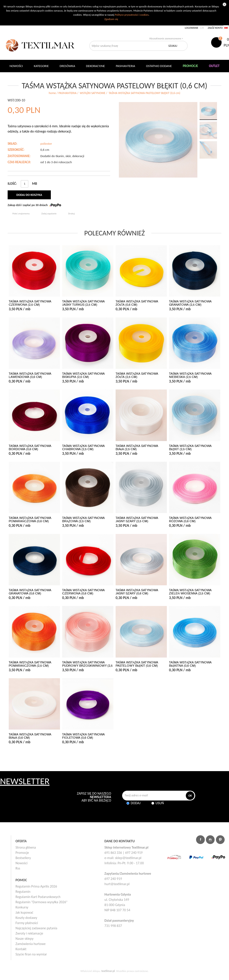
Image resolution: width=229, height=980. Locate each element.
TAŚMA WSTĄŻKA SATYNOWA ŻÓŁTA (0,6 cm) (137, 303)
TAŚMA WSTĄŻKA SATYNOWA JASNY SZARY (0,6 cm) (137, 592)
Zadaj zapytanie (49, 214)
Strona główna (26, 847)
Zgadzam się (111, 19)
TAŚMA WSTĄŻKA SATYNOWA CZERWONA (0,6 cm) (83, 592)
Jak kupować (24, 912)
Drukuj (72, 214)
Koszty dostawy (26, 918)
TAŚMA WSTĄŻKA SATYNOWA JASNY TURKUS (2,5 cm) (83, 303)
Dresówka (67, 66)
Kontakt (21, 949)
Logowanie (191, 28)
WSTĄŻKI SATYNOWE (93, 93)
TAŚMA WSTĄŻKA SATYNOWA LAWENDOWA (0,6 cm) (30, 375)
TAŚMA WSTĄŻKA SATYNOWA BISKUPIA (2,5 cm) (83, 375)
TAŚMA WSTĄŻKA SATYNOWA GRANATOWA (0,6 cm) (30, 592)
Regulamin (23, 892)
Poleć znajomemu (21, 214)
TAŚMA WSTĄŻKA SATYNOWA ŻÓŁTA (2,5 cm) (137, 375)
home (52, 93)
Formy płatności (27, 923)
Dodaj (136, 803)
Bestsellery (23, 858)
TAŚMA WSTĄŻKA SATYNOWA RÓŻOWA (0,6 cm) (190, 520)
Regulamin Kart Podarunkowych (38, 897)
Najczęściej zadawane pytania (36, 928)
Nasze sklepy (24, 939)
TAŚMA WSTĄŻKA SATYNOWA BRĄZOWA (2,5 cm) (83, 520)
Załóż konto (215, 28)
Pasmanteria (126, 66)
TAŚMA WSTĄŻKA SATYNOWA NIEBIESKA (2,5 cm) (190, 375)
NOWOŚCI (16, 66)
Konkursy (22, 907)
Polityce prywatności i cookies (132, 15)
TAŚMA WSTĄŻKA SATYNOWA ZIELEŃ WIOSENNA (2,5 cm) (190, 592)
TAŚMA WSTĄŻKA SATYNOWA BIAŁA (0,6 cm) (30, 736)
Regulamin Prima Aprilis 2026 (36, 886)
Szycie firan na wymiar (31, 954)
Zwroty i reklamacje (29, 933)
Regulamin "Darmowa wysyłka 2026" (41, 902)
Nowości (21, 863)
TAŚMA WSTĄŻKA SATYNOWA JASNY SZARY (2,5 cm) (137, 520)
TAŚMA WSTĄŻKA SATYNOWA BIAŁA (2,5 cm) (137, 448)
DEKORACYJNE (95, 66)
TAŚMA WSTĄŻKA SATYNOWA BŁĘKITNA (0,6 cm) (190, 664)
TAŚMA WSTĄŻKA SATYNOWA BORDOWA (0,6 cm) (30, 448)
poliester (46, 144)
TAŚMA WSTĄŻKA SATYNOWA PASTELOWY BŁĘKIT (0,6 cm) (137, 664)
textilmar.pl (108, 971)
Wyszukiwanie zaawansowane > (166, 39)
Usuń (160, 803)
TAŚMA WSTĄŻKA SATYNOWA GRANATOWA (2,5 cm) (190, 303)
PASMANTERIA (68, 93)
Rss (18, 868)
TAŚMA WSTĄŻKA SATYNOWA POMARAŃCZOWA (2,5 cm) (30, 664)
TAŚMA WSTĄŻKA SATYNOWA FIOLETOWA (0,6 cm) (83, 736)
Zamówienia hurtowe (31, 944)
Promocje (22, 853)
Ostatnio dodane (159, 66)
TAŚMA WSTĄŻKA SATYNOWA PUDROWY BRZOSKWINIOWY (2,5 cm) (87, 666)
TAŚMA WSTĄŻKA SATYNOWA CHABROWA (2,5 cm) (83, 448)
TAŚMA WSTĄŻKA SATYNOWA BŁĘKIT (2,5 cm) (190, 448)
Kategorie (41, 66)
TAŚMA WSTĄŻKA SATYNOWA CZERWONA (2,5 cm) (30, 303)
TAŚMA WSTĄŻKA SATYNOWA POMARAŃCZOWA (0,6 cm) (30, 520)
